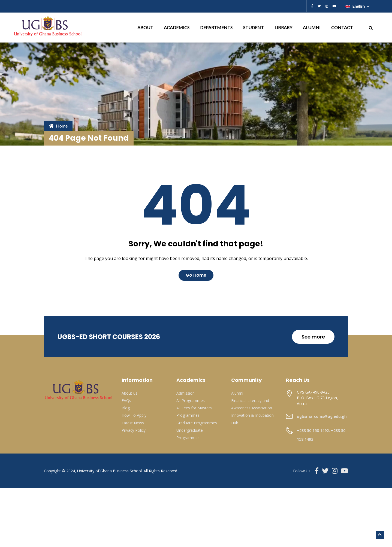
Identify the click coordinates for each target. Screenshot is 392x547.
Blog (126, 408)
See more (313, 337)
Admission (186, 393)
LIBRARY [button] (284, 27)
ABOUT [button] (146, 27)
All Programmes (191, 401)
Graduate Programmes (197, 423)
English (355, 6)
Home (58, 126)
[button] (371, 27)
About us (129, 393)
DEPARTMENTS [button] (217, 27)
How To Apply (134, 415)
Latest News (133, 423)
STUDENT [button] (254, 27)
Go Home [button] (196, 275)
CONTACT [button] (343, 27)
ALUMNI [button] (312, 27)
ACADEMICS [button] (177, 27)
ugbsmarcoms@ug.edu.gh (322, 416)
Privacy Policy (134, 430)
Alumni (237, 393)
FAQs (126, 401)
